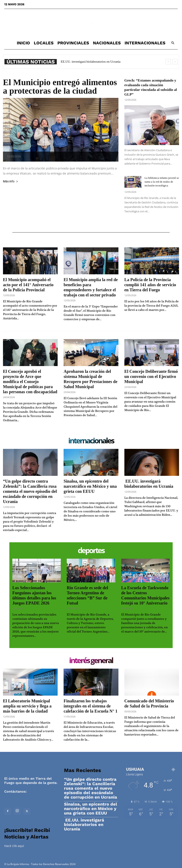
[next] (175, 62)
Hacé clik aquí (14, 846)
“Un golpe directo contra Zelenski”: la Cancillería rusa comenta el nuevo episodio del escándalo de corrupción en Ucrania (30, 491)
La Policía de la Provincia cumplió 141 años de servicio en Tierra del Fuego (150, 285)
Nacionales (107, 43)
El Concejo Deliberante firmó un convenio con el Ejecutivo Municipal (151, 376)
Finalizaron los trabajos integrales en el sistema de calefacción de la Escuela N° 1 (90, 706)
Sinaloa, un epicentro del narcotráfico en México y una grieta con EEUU (90, 486)
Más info (11, 181)
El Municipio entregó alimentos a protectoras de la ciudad (60, 87)
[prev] (168, 62)
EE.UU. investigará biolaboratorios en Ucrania (90, 62)
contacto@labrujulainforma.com (32, 796)
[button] (173, 43)
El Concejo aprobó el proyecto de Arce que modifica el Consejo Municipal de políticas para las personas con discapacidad (30, 382)
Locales (44, 43)
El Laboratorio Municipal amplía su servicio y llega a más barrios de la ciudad (27, 706)
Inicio (23, 43)
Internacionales (145, 43)
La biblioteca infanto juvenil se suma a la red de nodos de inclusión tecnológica (162, 182)
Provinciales (73, 43)
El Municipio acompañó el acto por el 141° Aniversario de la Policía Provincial (28, 285)
